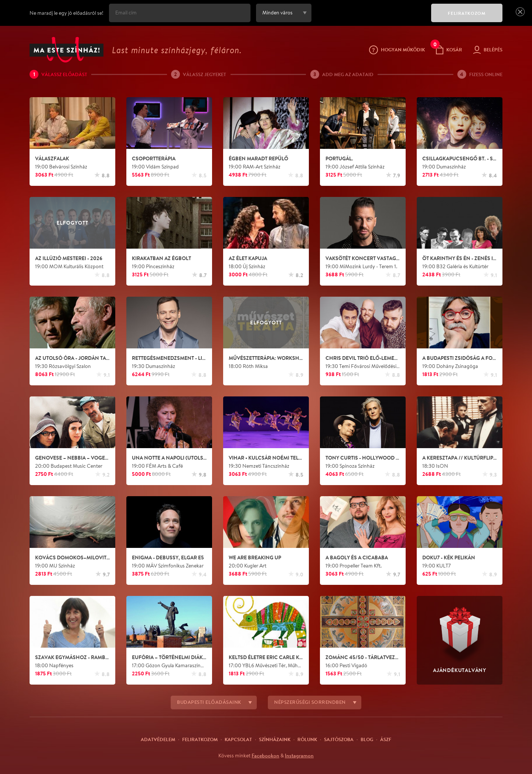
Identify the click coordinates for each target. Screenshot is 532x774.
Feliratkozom (200, 739)
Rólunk (307, 739)
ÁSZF (386, 739)
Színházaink (275, 739)
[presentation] (369, 18)
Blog (367, 739)
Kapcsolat (238, 739)
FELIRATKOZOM (467, 13)
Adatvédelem (158, 739)
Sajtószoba (339, 739)
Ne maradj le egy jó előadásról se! (66, 13)
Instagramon (299, 756)
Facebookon (265, 756)
